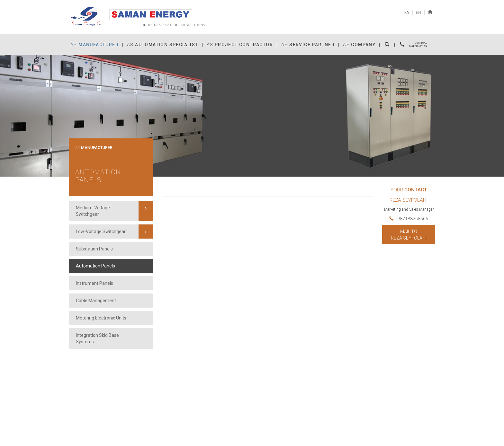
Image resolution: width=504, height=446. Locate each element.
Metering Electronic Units (101, 318)
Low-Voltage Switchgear (101, 232)
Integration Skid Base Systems (97, 338)
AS (94, 148)
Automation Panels (98, 176)
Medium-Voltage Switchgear (93, 211)
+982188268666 (409, 219)
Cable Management (96, 301)
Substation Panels (94, 249)
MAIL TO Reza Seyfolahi (409, 235)
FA (407, 12)
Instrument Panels (94, 283)
